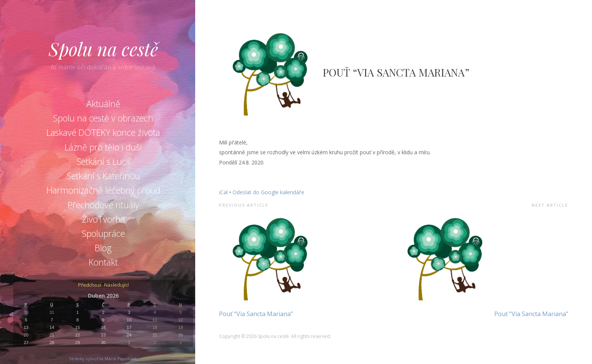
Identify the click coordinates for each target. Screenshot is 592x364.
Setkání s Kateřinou (103, 176)
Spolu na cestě (103, 49)
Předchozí (90, 285)
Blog (103, 248)
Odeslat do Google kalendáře (268, 192)
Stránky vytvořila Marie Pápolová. (103, 359)
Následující (116, 285)
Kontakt (103, 262)
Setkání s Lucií (103, 161)
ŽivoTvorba (103, 219)
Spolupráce (103, 233)
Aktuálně (103, 104)
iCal (223, 192)
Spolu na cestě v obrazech (103, 118)
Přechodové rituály (103, 205)
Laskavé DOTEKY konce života (103, 132)
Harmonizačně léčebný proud (103, 190)
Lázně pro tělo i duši (103, 147)
